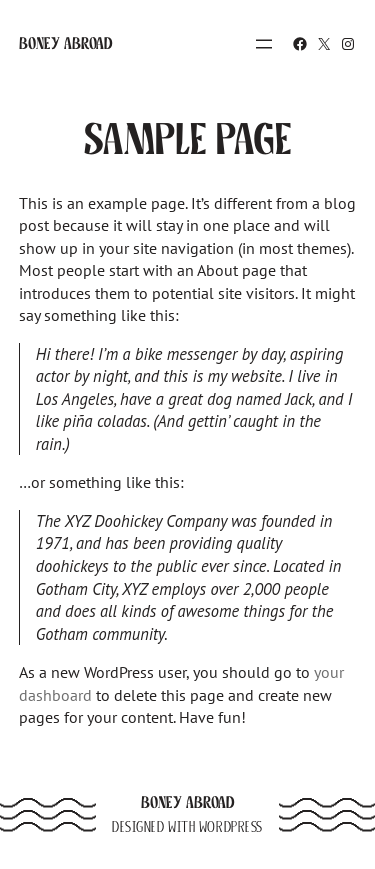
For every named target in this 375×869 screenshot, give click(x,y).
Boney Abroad (66, 43)
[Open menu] (264, 44)
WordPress (231, 827)
